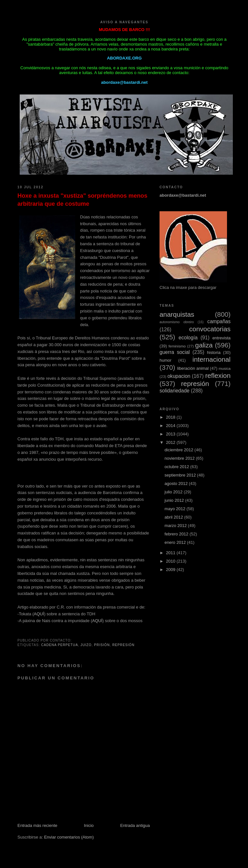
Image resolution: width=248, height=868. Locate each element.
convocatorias (210, 329)
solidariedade (175, 391)
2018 (171, 417)
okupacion (179, 376)
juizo (86, 645)
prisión (102, 645)
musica (225, 368)
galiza (204, 345)
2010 (171, 561)
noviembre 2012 (180, 458)
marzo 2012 (176, 526)
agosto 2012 (177, 483)
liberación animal (193, 368)
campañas (219, 321)
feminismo (177, 346)
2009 (171, 570)
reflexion (218, 375)
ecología (188, 338)
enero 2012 (176, 542)
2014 (171, 426)
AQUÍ (39, 614)
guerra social (175, 352)
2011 (171, 553)
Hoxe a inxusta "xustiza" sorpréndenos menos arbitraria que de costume (82, 200)
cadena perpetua (59, 645)
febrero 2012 (177, 534)
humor (165, 360)
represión (124, 645)
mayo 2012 (176, 509)
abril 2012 (175, 517)
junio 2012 (175, 500)
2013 (171, 434)
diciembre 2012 (180, 450)
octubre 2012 (178, 467)
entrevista (222, 338)
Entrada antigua (135, 825)
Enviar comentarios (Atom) (69, 837)
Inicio (89, 825)
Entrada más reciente (37, 825)
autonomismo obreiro (177, 322)
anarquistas (177, 314)
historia (214, 352)
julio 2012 (174, 492)
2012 (171, 442)
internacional (212, 359)
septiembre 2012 (181, 475)
